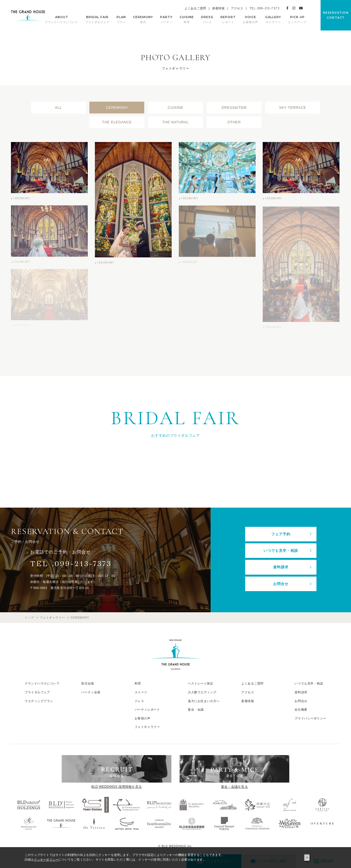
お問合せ (281, 584)
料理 (138, 683)
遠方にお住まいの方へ (204, 701)
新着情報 (218, 8)
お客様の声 (143, 718)
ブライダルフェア (37, 692)
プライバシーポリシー (310, 718)
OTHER (234, 122)
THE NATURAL (175, 122)
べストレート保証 (200, 683)
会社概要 (301, 710)
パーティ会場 (91, 692)
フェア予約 (281, 534)
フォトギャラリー (147, 727)
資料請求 (281, 567)
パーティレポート (147, 710)
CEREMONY (117, 108)
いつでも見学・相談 (281, 551)
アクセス (237, 8)
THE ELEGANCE (117, 122)
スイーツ (141, 692)
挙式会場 (87, 683)
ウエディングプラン (39, 701)
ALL (58, 108)
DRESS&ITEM (234, 108)
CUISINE (175, 108)
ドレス (139, 701)
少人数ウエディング (202, 692)
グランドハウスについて (42, 683)
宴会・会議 (196, 710)
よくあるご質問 (195, 8)
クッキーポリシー (46, 859)
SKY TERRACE (293, 108)
